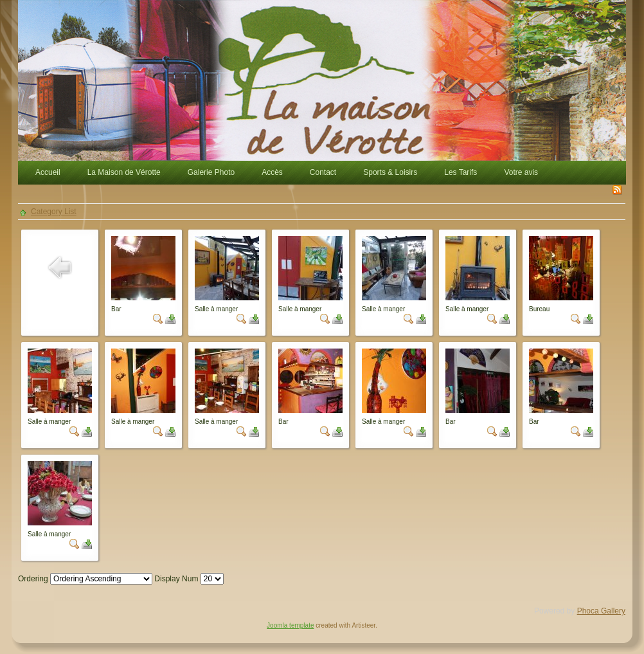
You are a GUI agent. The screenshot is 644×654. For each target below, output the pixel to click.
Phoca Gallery (601, 611)
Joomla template (290, 625)
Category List (54, 212)
